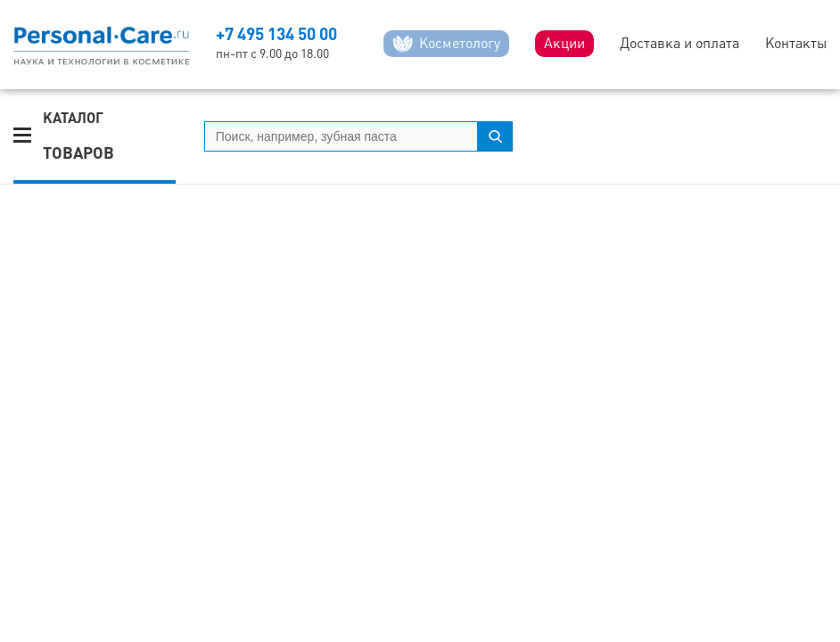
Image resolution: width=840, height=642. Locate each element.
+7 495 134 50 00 (276, 34)
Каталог (78, 136)
